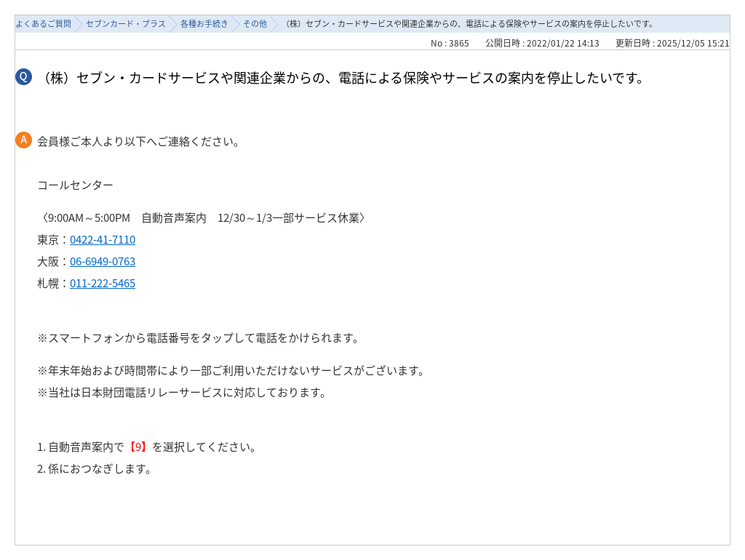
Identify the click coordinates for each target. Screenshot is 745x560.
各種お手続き (204, 24)
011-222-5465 (103, 283)
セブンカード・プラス (126, 24)
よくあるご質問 (43, 24)
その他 (255, 24)
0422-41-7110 (103, 239)
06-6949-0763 (103, 261)
